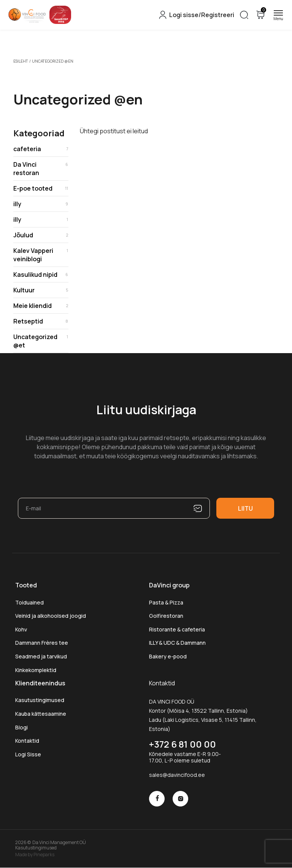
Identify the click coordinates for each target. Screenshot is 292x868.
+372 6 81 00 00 (182, 744)
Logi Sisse (28, 754)
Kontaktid (27, 741)
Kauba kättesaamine (41, 714)
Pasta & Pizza (166, 602)
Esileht (21, 61)
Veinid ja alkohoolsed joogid (51, 616)
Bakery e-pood (168, 656)
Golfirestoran (166, 616)
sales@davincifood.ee (177, 775)
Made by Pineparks (35, 854)
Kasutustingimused (40, 700)
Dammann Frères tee (42, 643)
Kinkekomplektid (36, 670)
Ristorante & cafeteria (177, 629)
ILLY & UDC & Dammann (177, 643)
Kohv (21, 629)
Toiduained (29, 602)
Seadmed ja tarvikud (41, 656)
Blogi (21, 727)
